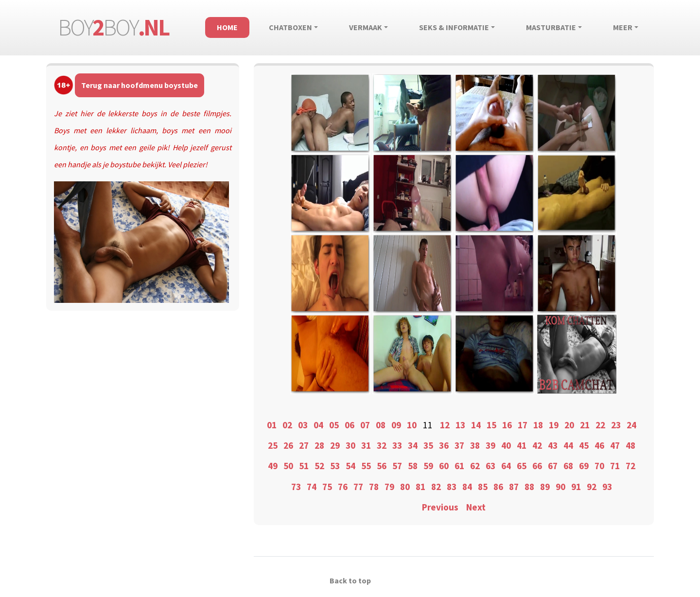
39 (490, 445)
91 (576, 487)
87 (514, 487)
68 (568, 466)
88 (529, 487)
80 (405, 487)
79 (389, 487)
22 (600, 425)
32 (382, 445)
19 (554, 425)
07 (365, 425)
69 (584, 466)
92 (592, 487)
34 (413, 445)
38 (475, 445)
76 (343, 487)
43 (553, 445)
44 (568, 445)
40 (506, 445)
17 (523, 425)
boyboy (113, 27)
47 (615, 445)
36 (444, 445)
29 (335, 445)
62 (475, 466)
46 (599, 445)
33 (397, 445)
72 (630, 466)
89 (545, 487)
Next (476, 507)
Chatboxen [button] (290, 27)
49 (273, 466)
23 (616, 425)
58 (413, 466)
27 (304, 445)
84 (467, 487)
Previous (440, 507)
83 (452, 487)
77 (358, 487)
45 (584, 445)
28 (319, 445)
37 (459, 445)
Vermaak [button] (366, 27)
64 (506, 466)
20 (569, 425)
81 (420, 487)
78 (374, 487)
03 (303, 425)
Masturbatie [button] (551, 27)
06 (350, 425)
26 (288, 445)
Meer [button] (623, 27)
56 (382, 466)
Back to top (350, 580)
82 (436, 487)
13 (460, 425)
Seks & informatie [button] (454, 27)
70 (599, 466)
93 (607, 487)
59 (428, 466)
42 (537, 445)
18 (538, 425)
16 (507, 425)
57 (397, 466)
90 (560, 487)
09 (396, 425)
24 (631, 425)
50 (288, 466)
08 (381, 425)
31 (366, 445)
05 (334, 425)
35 (428, 445)
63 (490, 466)
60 (444, 466)
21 (585, 425)
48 (630, 445)
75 (327, 487)
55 (366, 466)
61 (459, 466)
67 (553, 466)
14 (476, 425)
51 (304, 466)
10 (412, 425)
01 (272, 425)
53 (335, 466)
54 (350, 466)
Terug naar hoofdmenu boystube (140, 85)
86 (498, 487)
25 (273, 445)
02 (287, 425)
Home (227, 27)
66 (537, 466)
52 (319, 466)
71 (615, 466)
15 (491, 425)
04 (318, 425)
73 (296, 487)
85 (483, 487)
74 (312, 487)
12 (445, 425)
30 (350, 445)
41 (522, 445)
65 (522, 466)
